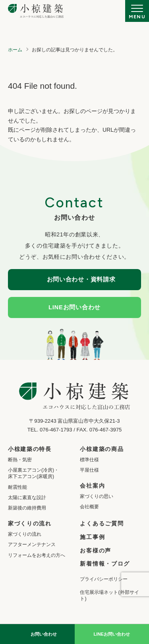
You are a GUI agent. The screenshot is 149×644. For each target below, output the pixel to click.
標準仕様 (89, 460)
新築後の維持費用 (27, 508)
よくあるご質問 (102, 523)
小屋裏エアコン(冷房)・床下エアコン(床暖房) (33, 473)
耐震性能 (17, 487)
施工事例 (92, 537)
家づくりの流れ (25, 534)
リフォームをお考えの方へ (37, 555)
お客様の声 (95, 550)
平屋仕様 (89, 470)
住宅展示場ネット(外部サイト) (109, 595)
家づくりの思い (97, 496)
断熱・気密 (20, 460)
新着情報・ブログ (105, 564)
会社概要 (89, 507)
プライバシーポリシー (104, 579)
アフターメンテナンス (32, 544)
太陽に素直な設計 (27, 498)
